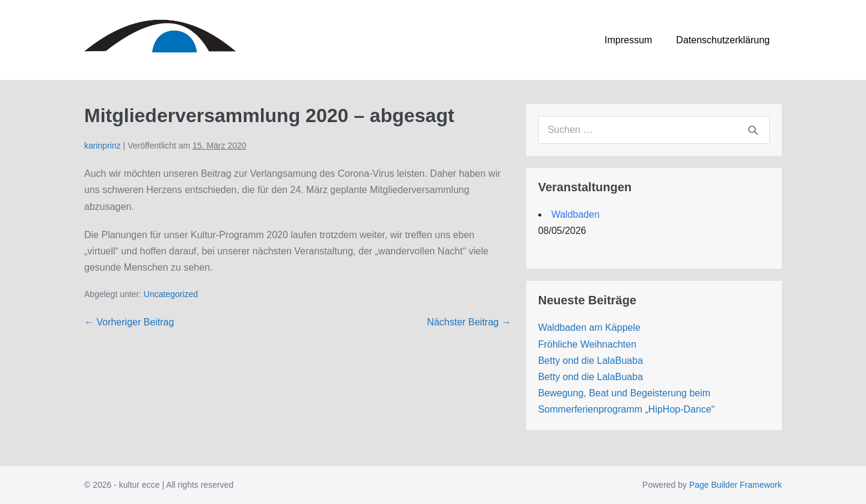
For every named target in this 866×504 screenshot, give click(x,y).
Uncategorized (171, 294)
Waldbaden (576, 214)
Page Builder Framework (735, 485)
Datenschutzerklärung (723, 40)
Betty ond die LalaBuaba (591, 361)
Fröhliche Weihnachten (587, 344)
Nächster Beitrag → (469, 322)
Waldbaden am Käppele (589, 327)
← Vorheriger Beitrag (129, 322)
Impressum (628, 40)
